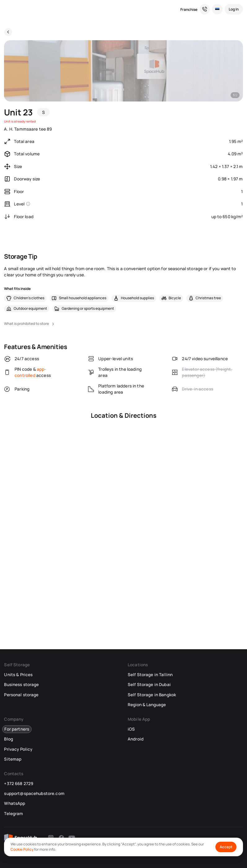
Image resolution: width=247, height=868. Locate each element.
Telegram (13, 814)
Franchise (189, 9)
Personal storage (21, 695)
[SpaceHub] (8, 9)
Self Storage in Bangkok (152, 695)
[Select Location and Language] (217, 9)
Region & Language (147, 705)
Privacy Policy (18, 749)
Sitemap (13, 759)
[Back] (8, 32)
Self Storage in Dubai (149, 684)
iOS (131, 729)
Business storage (21, 684)
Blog (9, 739)
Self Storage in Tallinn (150, 675)
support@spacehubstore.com (34, 793)
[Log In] (234, 9)
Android (136, 739)
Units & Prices (18, 675)
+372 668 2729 (19, 784)
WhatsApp (15, 803)
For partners (17, 729)
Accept (226, 847)
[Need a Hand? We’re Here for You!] (205, 9)
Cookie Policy (22, 849)
